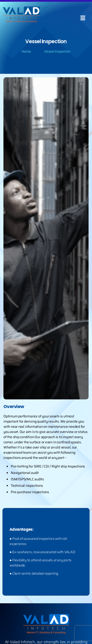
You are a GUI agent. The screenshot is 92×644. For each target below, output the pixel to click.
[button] (83, 18)
